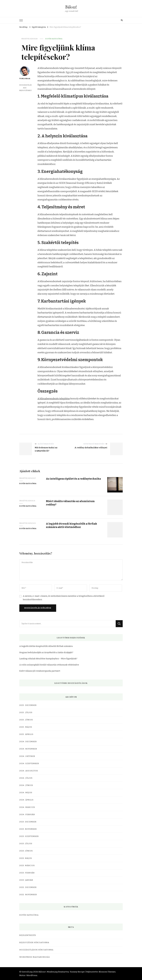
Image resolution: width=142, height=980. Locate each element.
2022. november (28, 895)
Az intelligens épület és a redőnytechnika (73, 479)
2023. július (26, 844)
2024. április (26, 800)
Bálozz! (71, 7)
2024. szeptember (29, 764)
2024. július (26, 778)
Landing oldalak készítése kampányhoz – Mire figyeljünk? (48, 659)
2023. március (27, 866)
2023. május (26, 858)
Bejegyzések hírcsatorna (34, 943)
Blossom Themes (107, 972)
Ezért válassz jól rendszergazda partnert (40, 671)
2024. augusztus (29, 771)
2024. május (26, 793)
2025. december (28, 705)
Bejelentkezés (28, 935)
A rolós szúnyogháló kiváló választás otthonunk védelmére (49, 665)
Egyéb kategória (54, 39)
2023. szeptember (29, 836)
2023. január (26, 880)
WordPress (32, 975)
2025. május (26, 727)
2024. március (27, 807)
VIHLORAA (25, 73)
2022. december (28, 887)
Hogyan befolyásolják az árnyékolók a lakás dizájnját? (46, 652)
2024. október (27, 756)
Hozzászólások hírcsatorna (36, 950)
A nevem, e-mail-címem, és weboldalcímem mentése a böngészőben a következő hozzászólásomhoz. (64, 598)
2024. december (28, 742)
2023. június (26, 851)
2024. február (27, 815)
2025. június (26, 720)
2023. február (27, 873)
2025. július (26, 713)
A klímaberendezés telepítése (54, 399)
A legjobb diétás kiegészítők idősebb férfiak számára (46, 646)
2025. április (26, 734)
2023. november (28, 829)
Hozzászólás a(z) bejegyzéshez (25, 88)
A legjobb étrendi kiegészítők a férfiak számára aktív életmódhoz (71, 525)
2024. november (28, 749)
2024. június (26, 785)
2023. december (28, 822)
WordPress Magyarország (35, 957)
